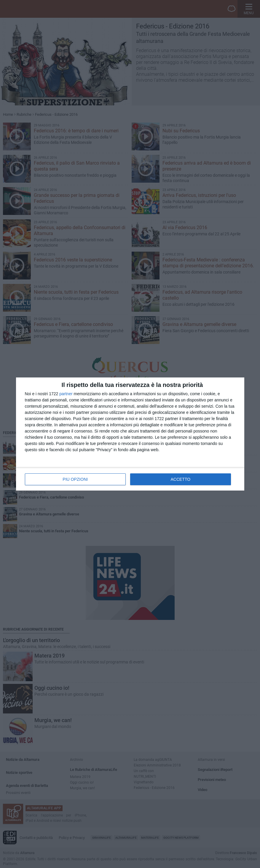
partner (66, 394)
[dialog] (130, 434)
